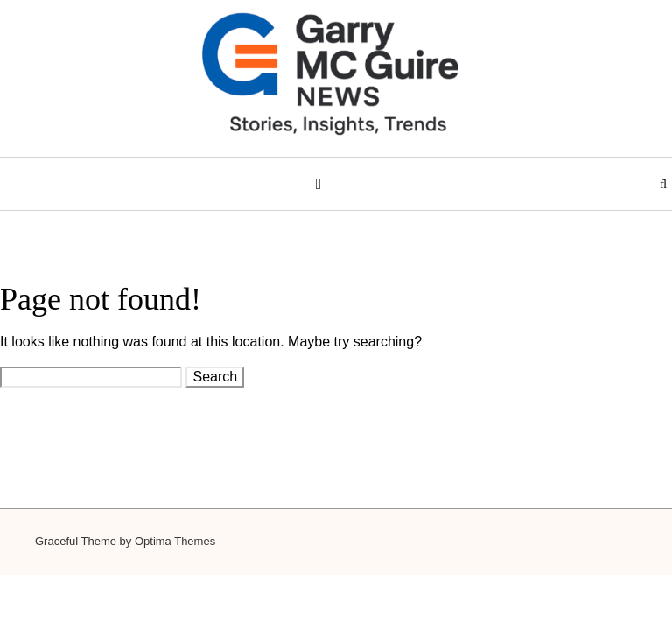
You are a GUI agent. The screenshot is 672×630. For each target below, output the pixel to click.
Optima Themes (175, 541)
